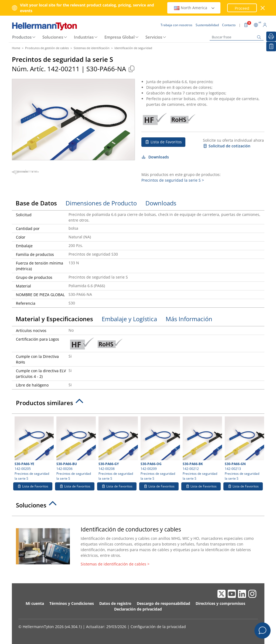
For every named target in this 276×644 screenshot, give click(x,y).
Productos (22, 37)
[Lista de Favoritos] (271, 46)
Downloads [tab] (161, 203)
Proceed (242, 8)
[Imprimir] (271, 36)
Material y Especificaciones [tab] (54, 319)
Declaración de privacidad (138, 609)
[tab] (138, 404)
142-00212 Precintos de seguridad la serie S (202, 449)
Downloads (155, 157)
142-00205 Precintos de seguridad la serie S (34, 449)
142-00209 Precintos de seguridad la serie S (160, 449)
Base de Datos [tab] (36, 203)
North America (195, 8)
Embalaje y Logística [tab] (129, 319)
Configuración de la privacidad (158, 627)
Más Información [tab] (189, 319)
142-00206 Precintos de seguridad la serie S (75, 449)
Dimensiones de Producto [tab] (101, 203)
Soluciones (53, 37)
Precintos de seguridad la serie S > (173, 180)
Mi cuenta (35, 603)
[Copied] (132, 69)
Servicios (154, 37)
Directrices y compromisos (220, 603)
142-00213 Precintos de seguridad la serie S (244, 449)
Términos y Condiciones (72, 603)
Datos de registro (115, 603)
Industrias (84, 37)
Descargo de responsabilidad (163, 603)
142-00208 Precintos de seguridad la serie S (117, 449)
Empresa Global (120, 37)
